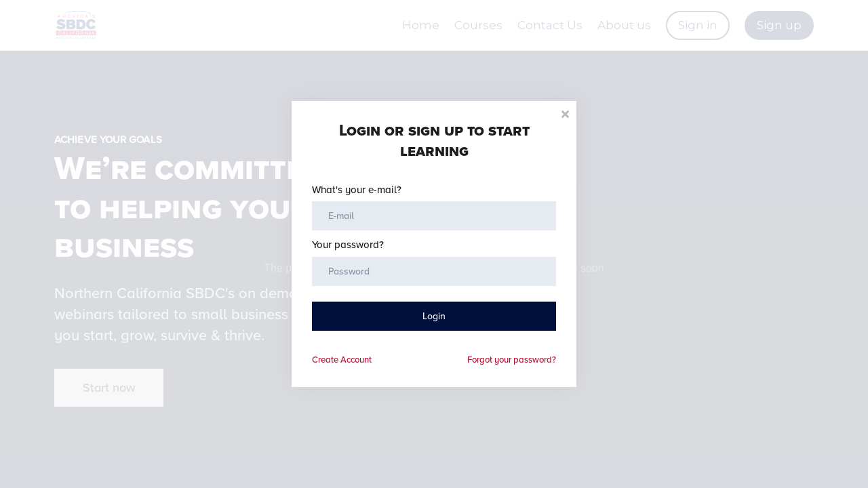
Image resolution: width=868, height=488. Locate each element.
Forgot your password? (512, 360)
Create (342, 360)
